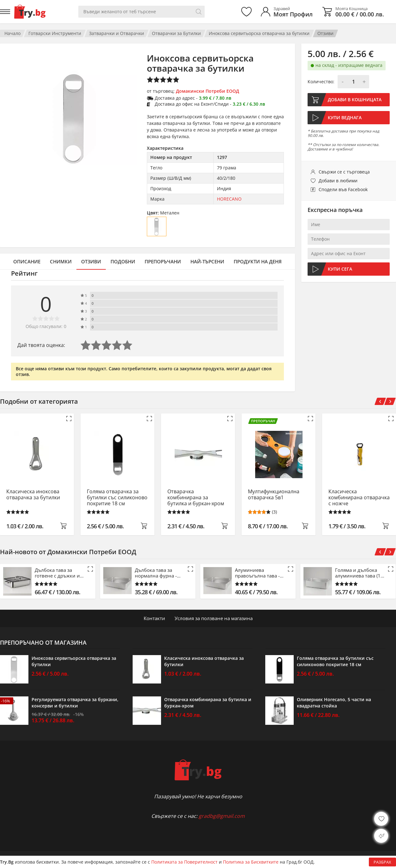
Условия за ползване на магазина (214, 618)
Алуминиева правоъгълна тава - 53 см (257, 573)
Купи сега (340, 269)
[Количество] (353, 82)
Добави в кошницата (355, 100)
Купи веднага (345, 117)
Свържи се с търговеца (344, 172)
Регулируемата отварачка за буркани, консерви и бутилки (75, 703)
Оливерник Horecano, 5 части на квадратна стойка (334, 703)
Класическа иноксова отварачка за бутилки (33, 495)
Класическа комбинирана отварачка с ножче (359, 498)
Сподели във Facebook (343, 189)
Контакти (154, 618)
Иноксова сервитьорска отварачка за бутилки (259, 33)
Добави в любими (338, 181)
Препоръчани (163, 261)
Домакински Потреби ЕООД (207, 91)
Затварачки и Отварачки (117, 33)
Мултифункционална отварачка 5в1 (274, 495)
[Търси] (199, 12)
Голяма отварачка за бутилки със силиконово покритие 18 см (117, 498)
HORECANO (229, 199)
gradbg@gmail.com (222, 816)
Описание (27, 261)
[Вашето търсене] (141, 12)
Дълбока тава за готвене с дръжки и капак (57, 573)
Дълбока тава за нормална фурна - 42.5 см (156, 573)
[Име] (349, 225)
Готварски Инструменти (55, 33)
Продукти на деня (258, 261)
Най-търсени (207, 261)
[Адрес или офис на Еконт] (349, 254)
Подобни (123, 261)
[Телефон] (349, 239)
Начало (12, 33)
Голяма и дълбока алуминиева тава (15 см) (359, 573)
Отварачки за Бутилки (176, 33)
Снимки (61, 261)
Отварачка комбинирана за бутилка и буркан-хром (196, 498)
